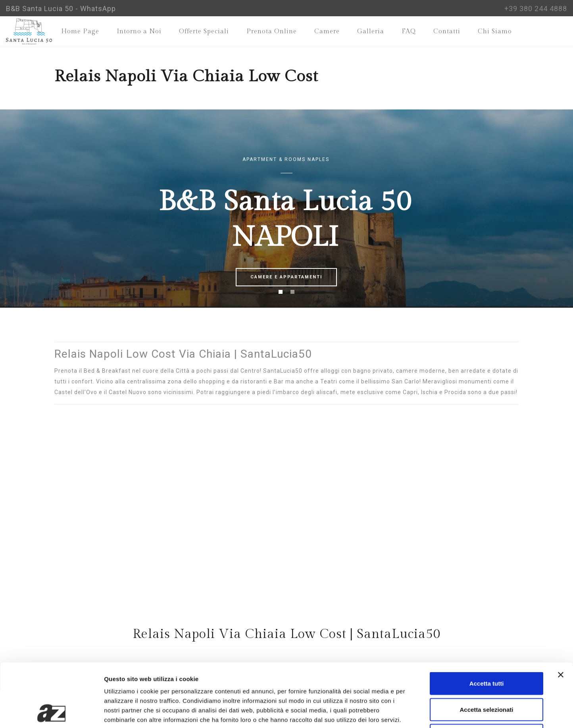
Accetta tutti (487, 624)
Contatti (447, 32)
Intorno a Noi (139, 32)
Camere (327, 32)
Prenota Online (272, 32)
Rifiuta (487, 676)
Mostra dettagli (417, 712)
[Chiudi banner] (561, 615)
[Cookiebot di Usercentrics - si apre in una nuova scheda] (51, 713)
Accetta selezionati (486, 650)
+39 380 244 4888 (536, 9)
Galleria (371, 32)
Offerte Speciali (204, 32)
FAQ (409, 32)
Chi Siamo (495, 32)
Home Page (80, 32)
